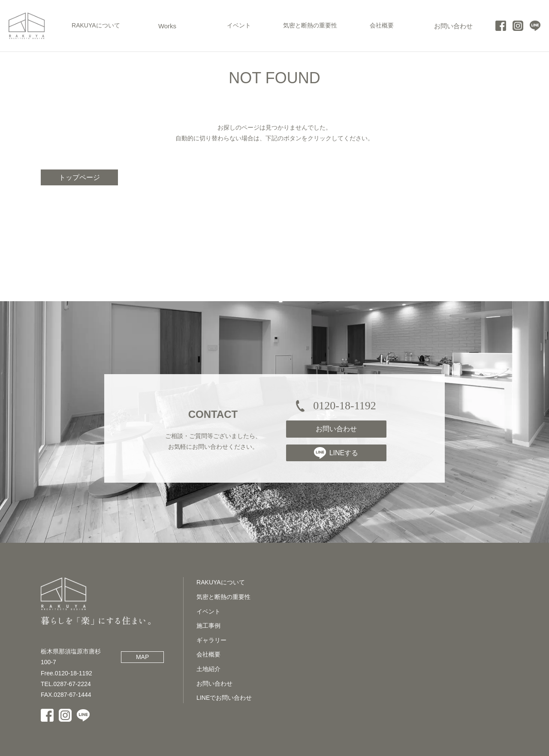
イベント (208, 611)
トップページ (79, 177)
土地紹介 (208, 669)
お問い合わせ (336, 429)
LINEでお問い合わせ (224, 698)
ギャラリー (211, 640)
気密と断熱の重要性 (223, 597)
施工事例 (208, 626)
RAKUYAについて (221, 582)
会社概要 (208, 654)
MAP (142, 657)
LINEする (336, 453)
